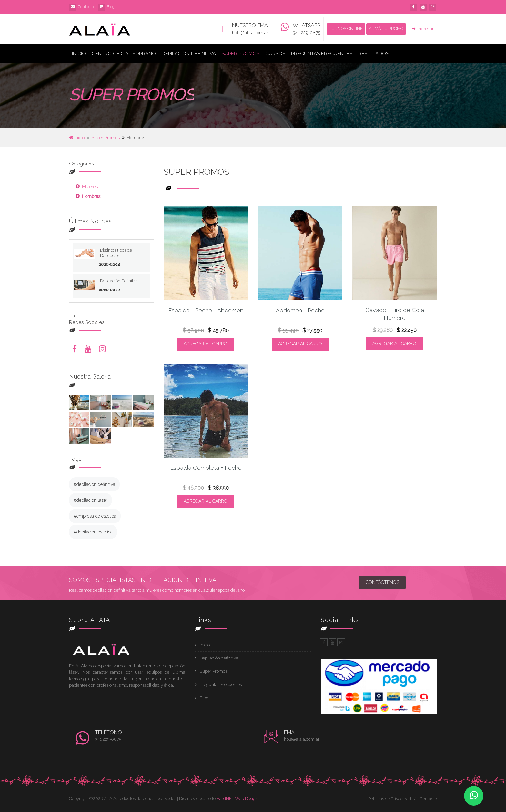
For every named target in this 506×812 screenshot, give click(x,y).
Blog (111, 7)
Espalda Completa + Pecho (206, 468)
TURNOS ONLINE (346, 29)
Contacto (86, 7)
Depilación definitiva (219, 658)
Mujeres (90, 187)
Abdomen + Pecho (300, 310)
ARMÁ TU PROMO (386, 29)
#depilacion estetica (93, 532)
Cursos (275, 54)
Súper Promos (241, 54)
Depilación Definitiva (189, 54)
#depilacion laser (91, 500)
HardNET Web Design (237, 799)
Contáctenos (382, 582)
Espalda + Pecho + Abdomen (206, 310)
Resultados (374, 54)
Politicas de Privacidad (390, 799)
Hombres (91, 196)
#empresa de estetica (95, 516)
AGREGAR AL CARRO (206, 344)
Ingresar (423, 29)
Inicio (79, 54)
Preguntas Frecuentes (322, 54)
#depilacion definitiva (94, 484)
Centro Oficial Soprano (124, 54)
